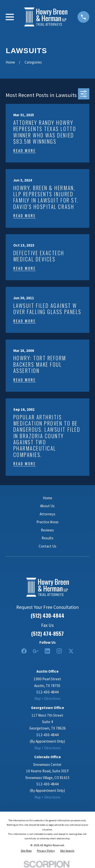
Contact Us (47, 546)
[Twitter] (71, 651)
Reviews (47, 530)
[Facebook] (24, 651)
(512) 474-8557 (47, 634)
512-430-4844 (47, 692)
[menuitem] (26, 851)
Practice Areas (47, 522)
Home (47, 498)
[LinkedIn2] (47, 651)
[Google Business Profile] (36, 651)
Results (47, 538)
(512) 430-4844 (47, 616)
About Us (47, 506)
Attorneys (47, 514)
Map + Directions (47, 698)
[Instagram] (59, 651)
